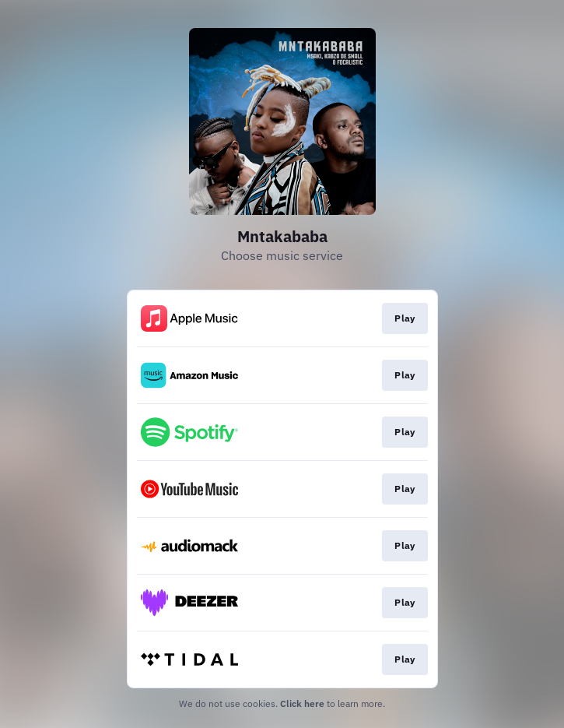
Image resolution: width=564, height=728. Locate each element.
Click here (302, 703)
